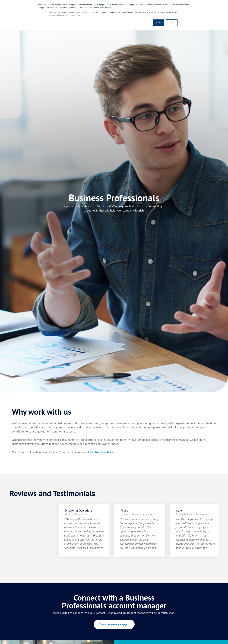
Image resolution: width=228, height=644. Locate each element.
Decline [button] (172, 23)
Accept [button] (158, 23)
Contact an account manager (114, 624)
